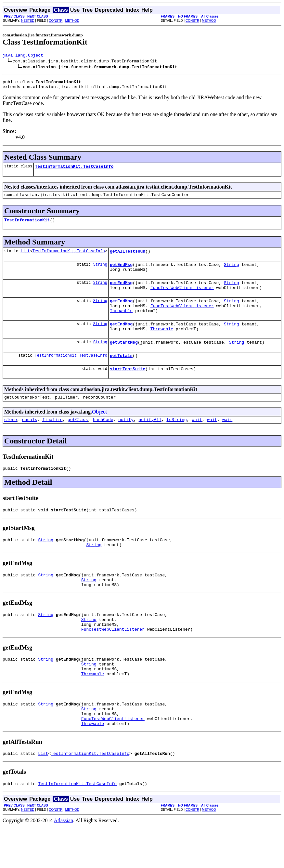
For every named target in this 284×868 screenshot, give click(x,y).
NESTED (28, 21)
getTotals (121, 373)
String (100, 272)
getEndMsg (121, 272)
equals (30, 440)
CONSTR (56, 21)
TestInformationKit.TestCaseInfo (74, 170)
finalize (52, 440)
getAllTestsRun (128, 258)
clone (11, 440)
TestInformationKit (27, 226)
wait (197, 440)
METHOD (72, 21)
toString (176, 440)
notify (126, 440)
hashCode (103, 440)
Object (99, 431)
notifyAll (150, 440)
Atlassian (64, 862)
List (25, 258)
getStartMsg (124, 359)
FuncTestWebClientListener (182, 298)
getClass (78, 440)
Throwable (121, 324)
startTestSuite (128, 387)
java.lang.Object (23, 56)
